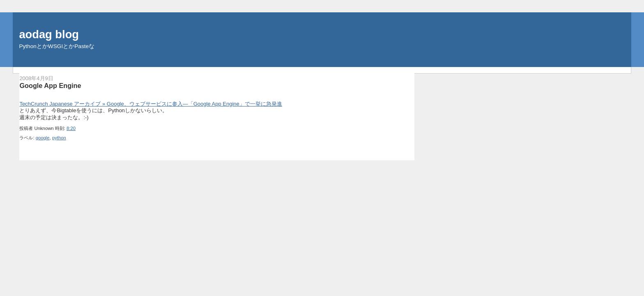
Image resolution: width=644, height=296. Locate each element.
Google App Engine (50, 86)
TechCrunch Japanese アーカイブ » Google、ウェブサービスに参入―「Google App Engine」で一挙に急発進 (151, 104)
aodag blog (49, 34)
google (43, 138)
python (59, 138)
